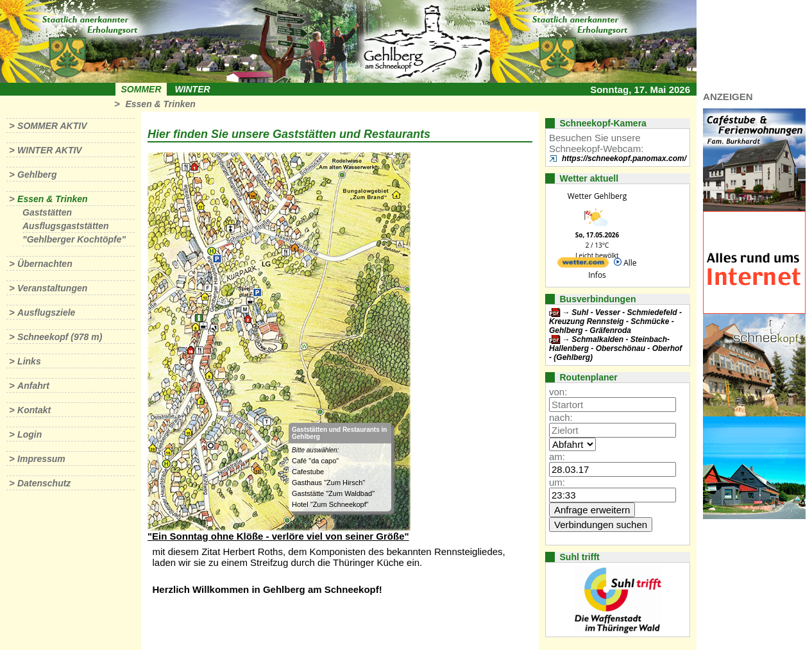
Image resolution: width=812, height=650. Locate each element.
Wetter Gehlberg (597, 196)
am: (557, 457)
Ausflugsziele (46, 312)
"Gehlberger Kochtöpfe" (74, 239)
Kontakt (34, 410)
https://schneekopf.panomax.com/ (624, 158)
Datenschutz (44, 483)
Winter (192, 89)
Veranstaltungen (52, 288)
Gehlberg (37, 175)
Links (29, 361)
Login (30, 434)
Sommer (141, 89)
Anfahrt (33, 386)
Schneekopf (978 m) (60, 337)
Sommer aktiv (52, 126)
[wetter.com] (583, 265)
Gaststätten (47, 212)
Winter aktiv (50, 150)
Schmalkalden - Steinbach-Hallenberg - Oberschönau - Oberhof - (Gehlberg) (615, 348)
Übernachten (45, 264)
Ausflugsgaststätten (66, 226)
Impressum (41, 459)
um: (557, 482)
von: (558, 392)
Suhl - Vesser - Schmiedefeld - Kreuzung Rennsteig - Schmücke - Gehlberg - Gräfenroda (615, 321)
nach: (561, 417)
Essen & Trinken (160, 104)
